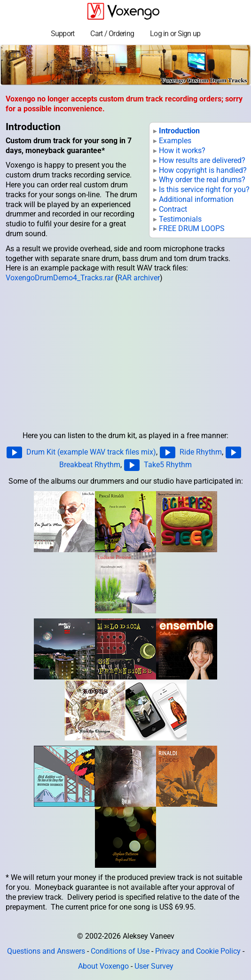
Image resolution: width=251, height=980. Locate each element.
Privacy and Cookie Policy (198, 951)
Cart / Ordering (112, 34)
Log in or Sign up (175, 34)
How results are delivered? (202, 160)
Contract (173, 209)
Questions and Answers (46, 951)
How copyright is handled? (203, 170)
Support (63, 34)
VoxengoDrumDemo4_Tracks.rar (59, 278)
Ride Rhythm (201, 451)
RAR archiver (139, 278)
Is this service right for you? (204, 189)
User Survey (154, 966)
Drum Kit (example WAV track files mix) (91, 451)
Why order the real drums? (202, 180)
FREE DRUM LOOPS (192, 228)
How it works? (182, 150)
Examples (175, 141)
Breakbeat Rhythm (90, 464)
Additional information (196, 199)
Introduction (179, 131)
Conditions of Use (120, 951)
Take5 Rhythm (168, 464)
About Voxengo (103, 966)
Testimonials (180, 219)
